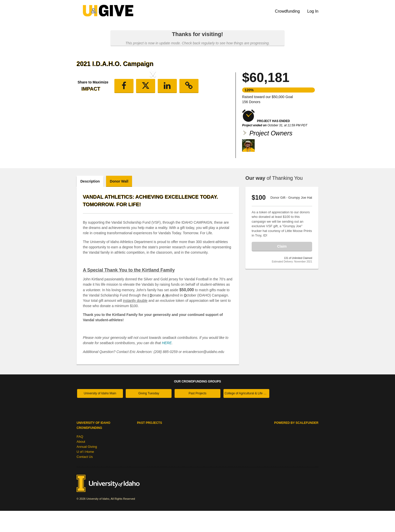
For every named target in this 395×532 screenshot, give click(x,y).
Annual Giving (87, 468)
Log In (313, 11)
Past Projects (198, 415)
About (81, 463)
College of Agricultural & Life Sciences (247, 415)
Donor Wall (119, 202)
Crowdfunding (288, 11)
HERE (167, 364)
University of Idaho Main (100, 415)
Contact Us (85, 478)
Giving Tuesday (149, 415)
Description (90, 202)
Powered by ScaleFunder (296, 444)
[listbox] (153, 116)
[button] (88, 115)
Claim (282, 268)
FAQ (80, 458)
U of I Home (85, 473)
